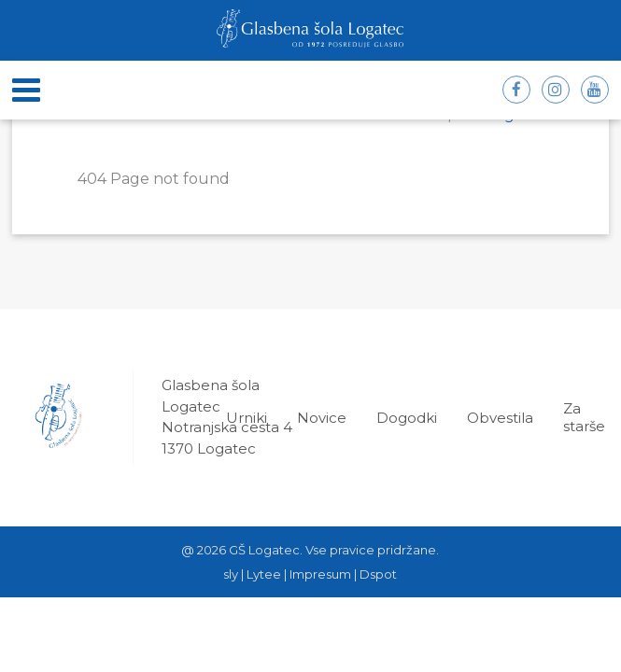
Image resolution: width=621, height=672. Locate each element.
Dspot (378, 574)
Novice (322, 418)
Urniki (247, 418)
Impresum (320, 574)
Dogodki (407, 418)
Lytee (264, 574)
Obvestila (500, 418)
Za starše (584, 417)
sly (231, 574)
